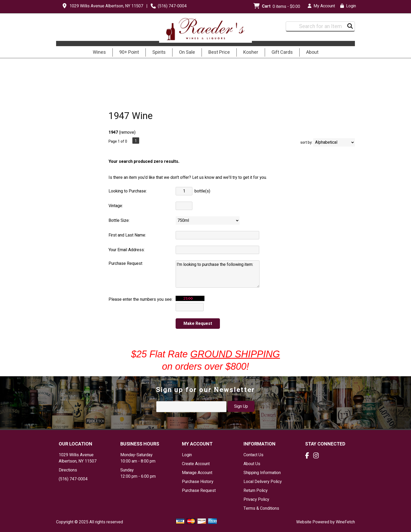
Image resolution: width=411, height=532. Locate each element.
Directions (68, 470)
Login (348, 6)
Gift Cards (282, 52)
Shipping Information (262, 473)
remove (127, 132)
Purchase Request (199, 491)
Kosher (251, 52)
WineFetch (345, 522)
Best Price (219, 52)
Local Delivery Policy (263, 482)
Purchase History (198, 482)
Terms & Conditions (261, 508)
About (311, 53)
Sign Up (241, 406)
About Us (252, 464)
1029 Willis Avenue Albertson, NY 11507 (106, 6)
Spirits (157, 53)
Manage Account (197, 473)
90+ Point (129, 52)
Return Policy (256, 491)
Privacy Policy (256, 499)
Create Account (196, 464)
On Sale (187, 52)
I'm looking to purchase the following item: (218, 274)
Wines (98, 53)
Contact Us (253, 455)
